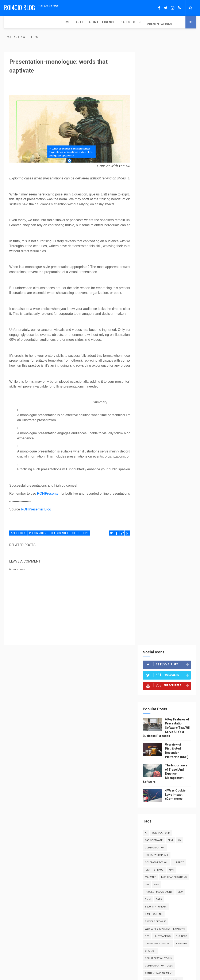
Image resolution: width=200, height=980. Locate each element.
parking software (175, 500)
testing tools (155, 640)
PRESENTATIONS (105, 22)
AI (147, 227)
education (178, 404)
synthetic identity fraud (162, 633)
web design (163, 670)
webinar (151, 685)
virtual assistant (158, 663)
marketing (174, 478)
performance (155, 508)
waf (149, 670)
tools (150, 655)
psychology (154, 537)
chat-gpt (152, 353)
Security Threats (157, 301)
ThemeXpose (92, 975)
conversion (153, 382)
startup (152, 626)
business (152, 338)
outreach (152, 500)
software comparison (160, 618)
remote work (155, 559)
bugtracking (164, 330)
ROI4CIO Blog (20, 7)
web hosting (154, 677)
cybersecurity (155, 390)
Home (11, 22)
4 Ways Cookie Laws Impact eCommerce (176, 189)
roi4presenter (59, 520)
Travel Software (157, 316)
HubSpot (180, 257)
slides (75, 520)
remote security (157, 552)
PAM (149, 286)
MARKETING (132, 22)
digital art (167, 397)
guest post (153, 434)
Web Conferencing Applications (166, 323)
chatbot (168, 353)
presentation (38, 520)
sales (150, 581)
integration (154, 456)
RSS (148, 778)
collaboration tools (160, 360)
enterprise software (159, 426)
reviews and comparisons (162, 574)
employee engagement (160, 412)
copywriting (174, 382)
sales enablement (157, 589)
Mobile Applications (159, 279)
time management (157, 648)
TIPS (151, 24)
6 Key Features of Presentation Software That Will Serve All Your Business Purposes (167, 122)
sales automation (170, 581)
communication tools (160, 367)
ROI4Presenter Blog (36, 496)
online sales (170, 493)
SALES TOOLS (76, 22)
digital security (156, 404)
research (174, 559)
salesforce (174, 596)
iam (162, 441)
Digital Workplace (158, 249)
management (154, 478)
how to (171, 434)
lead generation (156, 463)
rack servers (154, 545)
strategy (168, 626)
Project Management (170, 286)
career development (159, 345)
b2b (148, 330)
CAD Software (155, 235)
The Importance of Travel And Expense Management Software (166, 168)
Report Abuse (154, 708)
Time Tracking (155, 308)
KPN (172, 264)
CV (181, 235)
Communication (156, 242)
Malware (152, 271)
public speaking (177, 537)
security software (158, 604)
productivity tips (158, 530)
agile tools (18, 520)
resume (151, 567)
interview (172, 456)
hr (182, 434)
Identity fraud (155, 264)
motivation (153, 485)
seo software (155, 611)
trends (164, 655)
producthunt (155, 522)
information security (160, 449)
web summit (175, 677)
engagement (154, 419)
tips (86, 520)
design (150, 397)
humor (151, 441)
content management (160, 375)
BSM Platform (163, 227)
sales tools (154, 596)
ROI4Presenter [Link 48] (48, 481)
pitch (172, 508)
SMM (160, 294)
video (177, 655)
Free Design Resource (117, 975)
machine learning (157, 471)
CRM (172, 235)
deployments (178, 390)
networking (173, 485)
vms (177, 663)
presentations (155, 515)
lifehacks (178, 463)
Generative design (157, 257)
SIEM (149, 294)
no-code (151, 493)
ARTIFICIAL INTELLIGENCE (41, 22)
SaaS (171, 294)
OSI (179, 279)
